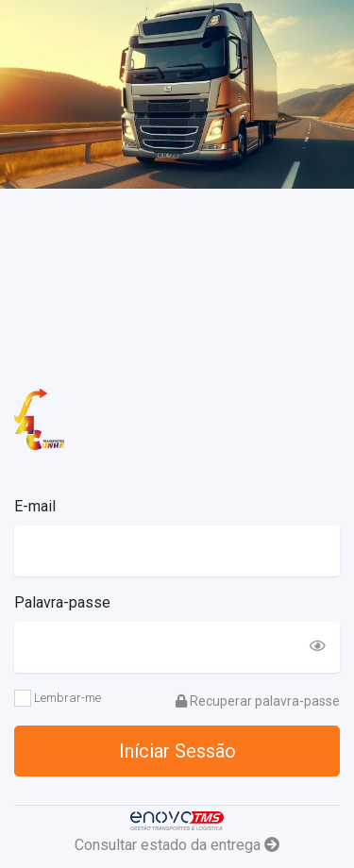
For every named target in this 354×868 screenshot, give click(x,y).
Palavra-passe (62, 602)
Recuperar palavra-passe (258, 701)
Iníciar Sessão (177, 751)
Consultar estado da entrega (177, 845)
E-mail (35, 506)
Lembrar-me (58, 698)
